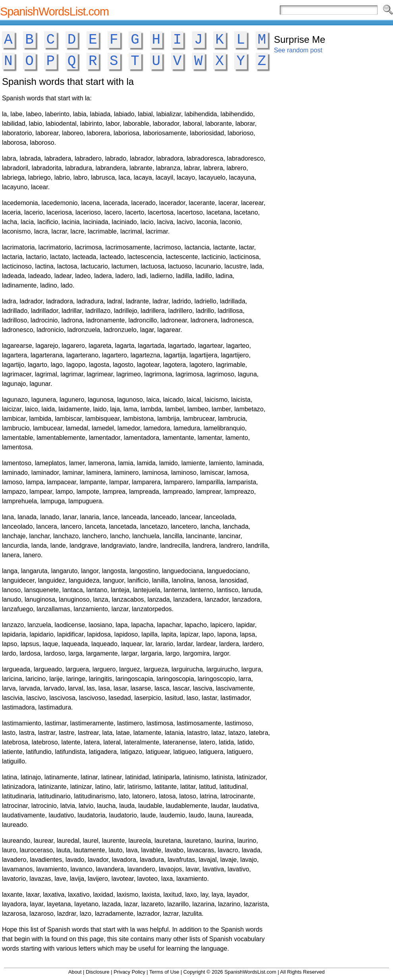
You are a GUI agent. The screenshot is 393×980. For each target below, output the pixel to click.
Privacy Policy (129, 972)
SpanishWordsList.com (54, 12)
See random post (298, 50)
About (75, 972)
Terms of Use (164, 972)
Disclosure (98, 972)
